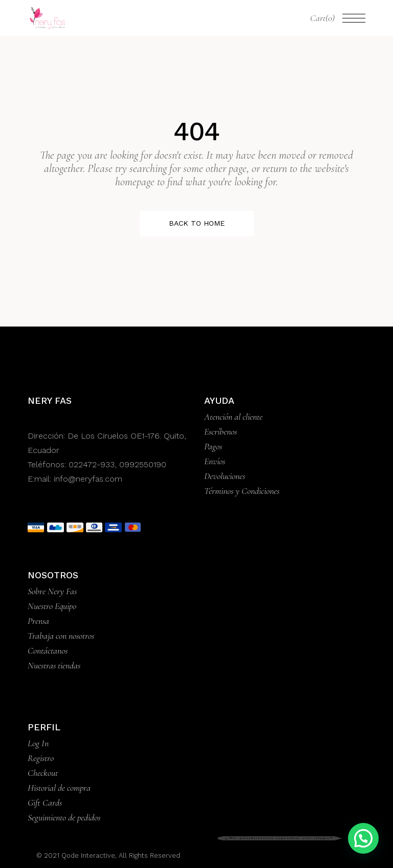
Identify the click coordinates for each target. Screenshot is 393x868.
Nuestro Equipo (52, 606)
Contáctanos (48, 650)
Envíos (215, 461)
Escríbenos (221, 431)
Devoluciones (225, 476)
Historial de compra (59, 788)
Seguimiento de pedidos (64, 817)
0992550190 (143, 464)
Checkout (43, 773)
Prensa (38, 621)
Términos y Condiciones (242, 491)
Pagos (213, 446)
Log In (38, 743)
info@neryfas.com (88, 479)
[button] (363, 838)
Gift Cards (45, 802)
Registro (41, 758)
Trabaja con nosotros (61, 636)
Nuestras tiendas (54, 665)
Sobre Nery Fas (52, 591)
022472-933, (94, 464)
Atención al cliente (233, 417)
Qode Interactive (87, 855)
